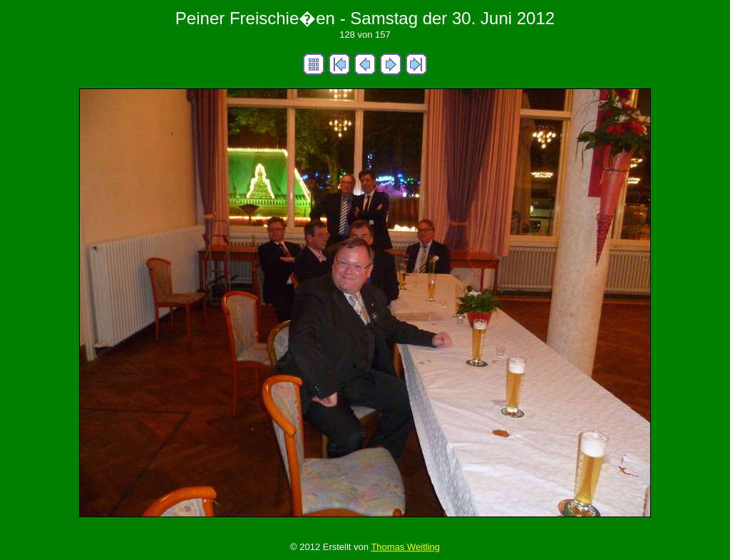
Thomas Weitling (405, 547)
